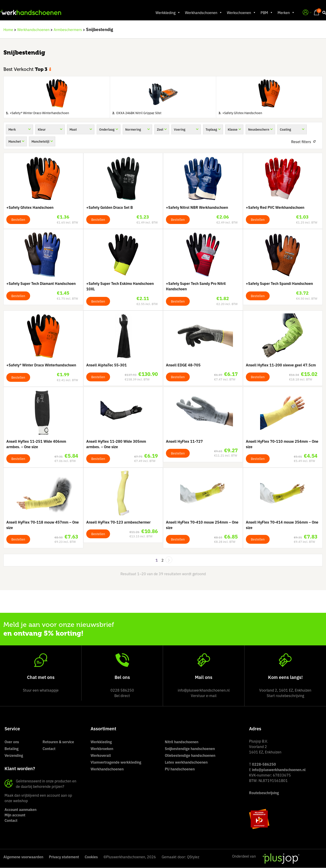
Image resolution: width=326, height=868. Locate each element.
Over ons (12, 742)
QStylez (193, 857)
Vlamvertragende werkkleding (116, 762)
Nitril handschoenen (182, 742)
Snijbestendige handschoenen (190, 749)
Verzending (14, 755)
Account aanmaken (20, 810)
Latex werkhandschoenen (186, 762)
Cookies (91, 857)
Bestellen (18, 220)
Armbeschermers (68, 30)
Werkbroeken (102, 749)
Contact (49, 749)
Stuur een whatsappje (41, 690)
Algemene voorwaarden (23, 857)
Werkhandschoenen (200, 13)
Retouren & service (58, 742)
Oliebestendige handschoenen (190, 755)
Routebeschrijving (264, 793)
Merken (283, 13)
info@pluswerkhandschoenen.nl (279, 770)
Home (8, 30)
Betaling (12, 749)
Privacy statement (64, 857)
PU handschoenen (180, 769)
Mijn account (15, 815)
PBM (263, 13)
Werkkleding (165, 13)
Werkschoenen (238, 13)
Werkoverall (101, 755)
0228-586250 (264, 764)
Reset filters (301, 142)
